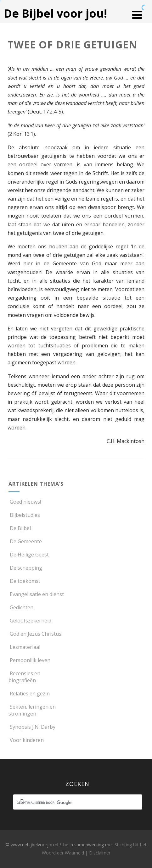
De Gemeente (25, 541)
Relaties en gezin (29, 694)
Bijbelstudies (24, 515)
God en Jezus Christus (35, 634)
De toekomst (24, 581)
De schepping (25, 568)
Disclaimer (100, 853)
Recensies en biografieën (24, 677)
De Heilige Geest (29, 555)
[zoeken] (72, 803)
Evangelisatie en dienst (36, 594)
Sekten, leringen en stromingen (32, 710)
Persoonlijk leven (29, 660)
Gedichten (21, 607)
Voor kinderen (26, 740)
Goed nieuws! (25, 502)
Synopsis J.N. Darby (32, 727)
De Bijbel (20, 528)
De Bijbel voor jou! (55, 13)
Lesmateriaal (24, 647)
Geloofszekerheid (30, 621)
